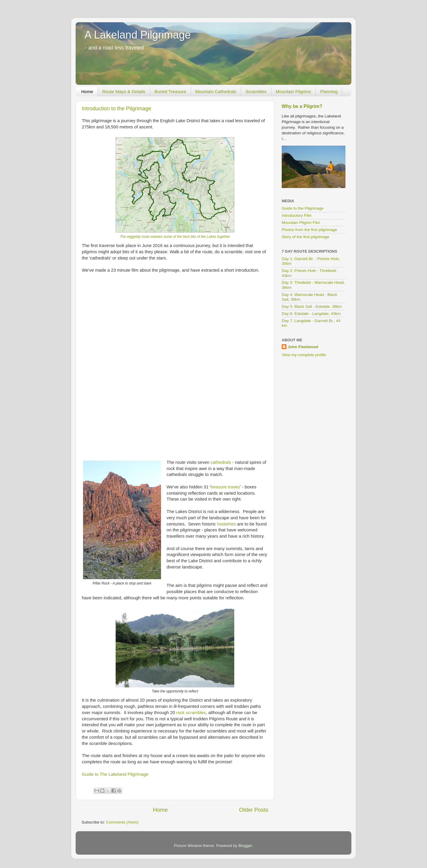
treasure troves (225, 487)
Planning (329, 91)
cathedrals (221, 462)
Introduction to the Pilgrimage (117, 109)
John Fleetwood (303, 347)
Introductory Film (297, 215)
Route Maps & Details (124, 91)
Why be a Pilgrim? (302, 106)
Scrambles (256, 91)
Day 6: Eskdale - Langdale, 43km (311, 314)
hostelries (227, 524)
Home (87, 91)
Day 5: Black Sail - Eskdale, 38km (312, 306)
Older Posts (254, 810)
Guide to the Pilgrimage (303, 208)
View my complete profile (304, 355)
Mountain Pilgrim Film (301, 223)
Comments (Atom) (122, 822)
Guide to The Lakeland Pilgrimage (115, 774)
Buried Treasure (170, 91)
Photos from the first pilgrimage (309, 230)
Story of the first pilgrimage (306, 237)
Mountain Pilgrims (293, 91)
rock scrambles (191, 713)
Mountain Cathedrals (216, 91)
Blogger (245, 846)
